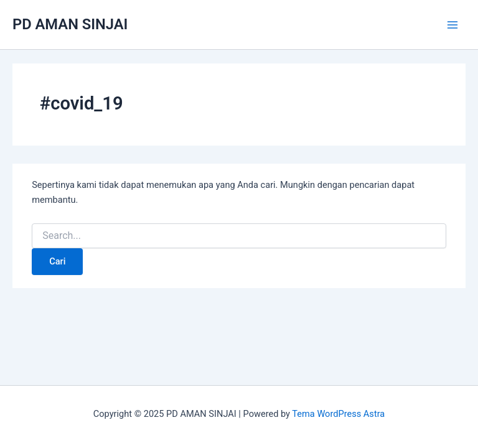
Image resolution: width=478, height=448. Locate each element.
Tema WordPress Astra (338, 414)
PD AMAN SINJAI (70, 24)
